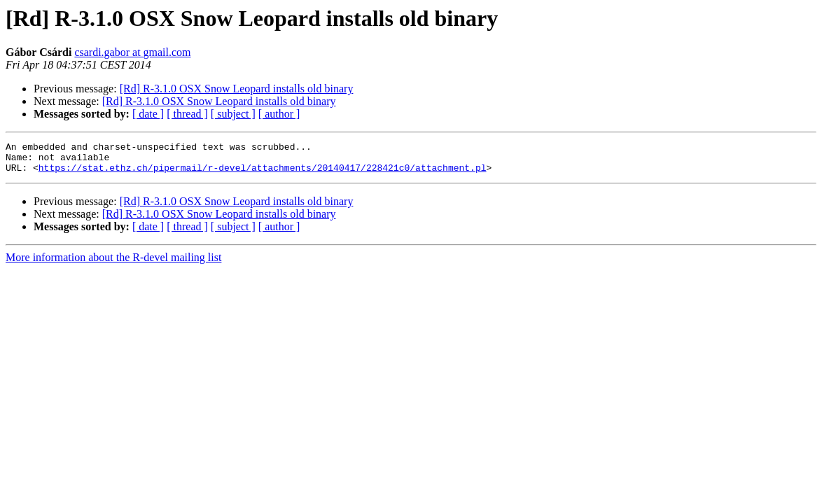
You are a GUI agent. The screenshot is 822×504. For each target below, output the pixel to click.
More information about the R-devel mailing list (113, 264)
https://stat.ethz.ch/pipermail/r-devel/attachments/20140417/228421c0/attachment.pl (263, 174)
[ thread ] (187, 114)
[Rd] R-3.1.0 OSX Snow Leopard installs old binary (237, 89)
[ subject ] (233, 114)
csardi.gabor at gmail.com (132, 52)
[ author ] (279, 114)
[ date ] (148, 114)
